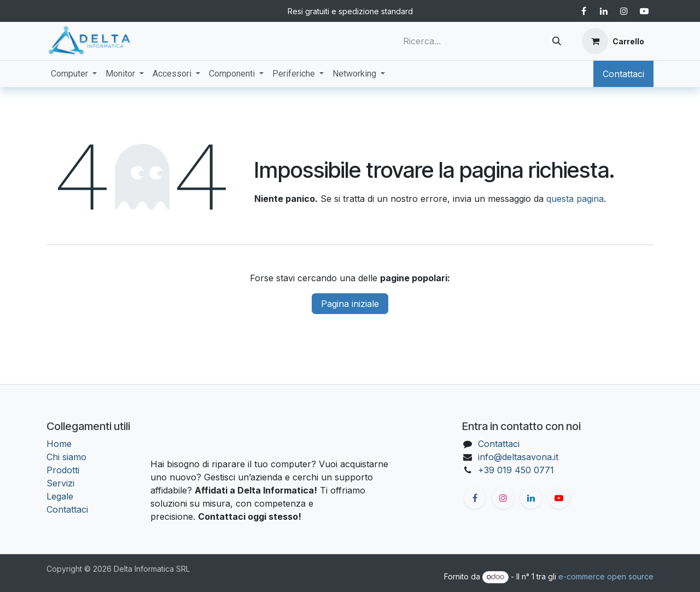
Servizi (60, 483)
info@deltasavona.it (518, 457)
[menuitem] (74, 74)
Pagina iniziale (350, 304)
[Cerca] (557, 41)
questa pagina (575, 199)
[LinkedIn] (604, 11)
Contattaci (623, 74)
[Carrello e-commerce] (613, 41)
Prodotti (63, 470)
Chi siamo (66, 457)
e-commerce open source (606, 576)
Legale (60, 496)
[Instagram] (624, 11)
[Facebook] (584, 11)
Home (59, 444)
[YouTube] (644, 11)
